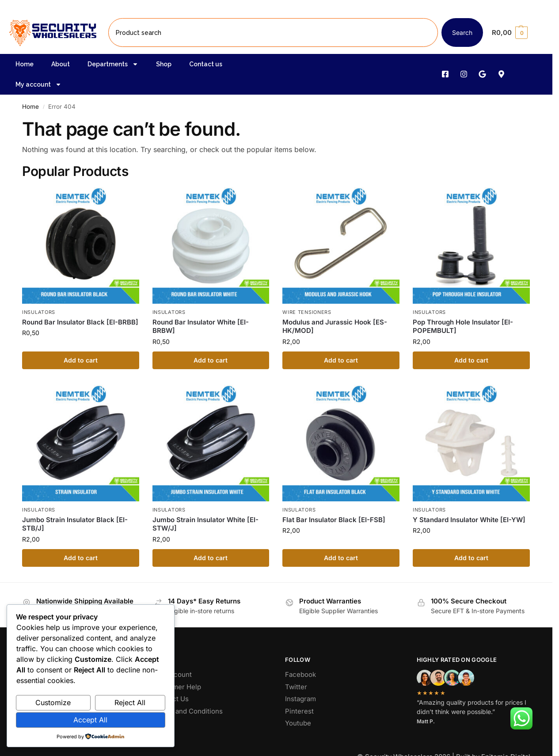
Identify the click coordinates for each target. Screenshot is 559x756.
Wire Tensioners (307, 312)
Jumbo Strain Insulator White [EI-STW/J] (205, 524)
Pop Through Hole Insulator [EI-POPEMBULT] (463, 326)
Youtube (298, 723)
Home (25, 64)
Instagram (300, 699)
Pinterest (299, 711)
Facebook (300, 674)
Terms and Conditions (188, 711)
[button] (517, 33)
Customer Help (177, 687)
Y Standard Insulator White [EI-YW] (469, 520)
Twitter (296, 687)
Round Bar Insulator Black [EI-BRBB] (80, 322)
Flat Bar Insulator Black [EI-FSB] (334, 520)
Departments (113, 64)
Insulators (39, 312)
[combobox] (273, 32)
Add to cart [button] (81, 360)
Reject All (130, 703)
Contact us (206, 64)
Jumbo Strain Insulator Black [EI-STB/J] (75, 524)
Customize (53, 703)
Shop (164, 64)
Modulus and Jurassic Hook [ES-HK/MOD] (335, 326)
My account (38, 84)
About (61, 64)
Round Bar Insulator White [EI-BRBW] (201, 326)
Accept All (90, 720)
